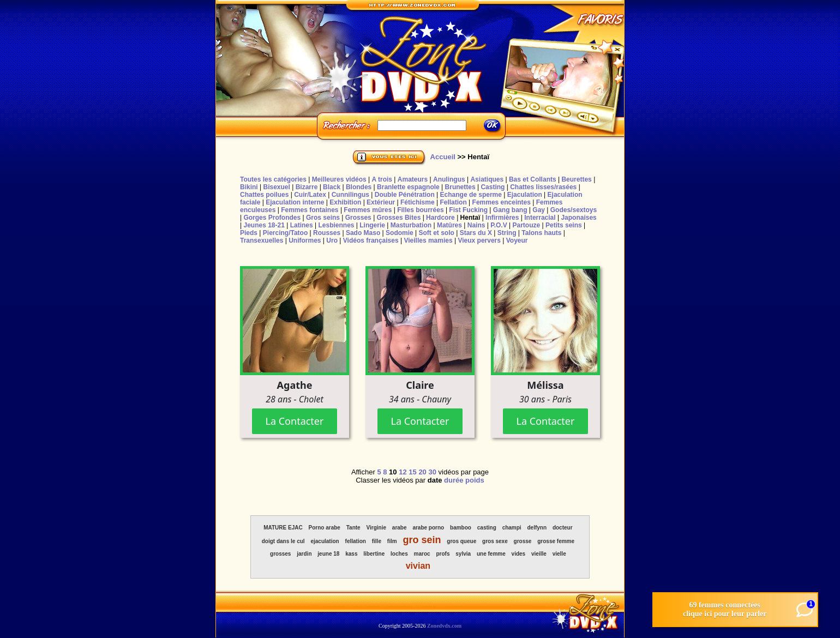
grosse (523, 541)
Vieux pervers (479, 240)
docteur (563, 528)
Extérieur (381, 202)
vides (519, 554)
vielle (559, 554)
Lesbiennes (336, 225)
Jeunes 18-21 (264, 225)
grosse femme (556, 541)
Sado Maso (363, 233)
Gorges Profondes (272, 218)
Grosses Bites (399, 218)
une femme (491, 554)
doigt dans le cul (283, 541)
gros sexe (495, 541)
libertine (374, 554)
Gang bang (510, 210)
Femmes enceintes (502, 202)
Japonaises (578, 218)
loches (399, 554)
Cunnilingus (350, 195)
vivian (418, 566)
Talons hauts (541, 233)
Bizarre (307, 187)
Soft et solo (437, 233)
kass (351, 554)
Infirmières (502, 218)
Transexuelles (262, 240)
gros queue (461, 541)
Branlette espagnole (408, 187)
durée (454, 480)
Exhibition (345, 202)
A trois (382, 179)
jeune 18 (328, 554)
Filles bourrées (420, 210)
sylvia (463, 554)
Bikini (249, 187)
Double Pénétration (405, 195)
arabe (400, 528)
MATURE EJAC (283, 528)
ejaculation (325, 541)
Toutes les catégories (273, 179)
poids (475, 480)
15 (412, 472)
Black (332, 187)
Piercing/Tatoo (285, 233)
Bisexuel (276, 187)
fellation (356, 541)
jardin (304, 554)
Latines (302, 225)
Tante (353, 528)
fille (377, 541)
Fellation (453, 202)
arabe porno (428, 528)
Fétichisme (418, 202)
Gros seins (323, 218)
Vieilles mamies (428, 240)
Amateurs (413, 179)
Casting (493, 187)
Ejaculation (525, 195)
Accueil (443, 157)
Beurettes (576, 179)
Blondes (359, 187)
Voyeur (517, 240)
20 (422, 472)
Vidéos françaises (371, 240)
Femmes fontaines (310, 210)
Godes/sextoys (574, 210)
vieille (539, 554)
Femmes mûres (368, 210)
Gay (539, 210)
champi (512, 528)
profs (443, 554)
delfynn (537, 528)
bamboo (461, 528)
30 (432, 472)
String (507, 233)
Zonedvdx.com (444, 626)
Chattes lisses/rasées (543, 187)
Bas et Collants (533, 179)
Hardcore (440, 218)
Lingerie (372, 225)
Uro (332, 240)
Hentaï (470, 218)
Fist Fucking (468, 210)
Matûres (449, 225)
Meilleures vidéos (339, 179)
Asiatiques (487, 179)
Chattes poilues (264, 195)
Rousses (327, 233)
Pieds (249, 233)
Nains (476, 225)
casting (487, 528)
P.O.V (499, 225)
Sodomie (400, 233)
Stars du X (476, 233)
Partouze (526, 225)
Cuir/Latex (310, 195)
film (392, 541)
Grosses (358, 218)
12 (403, 472)
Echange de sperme (471, 195)
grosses (280, 554)
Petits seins (564, 225)
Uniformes (305, 240)
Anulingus (449, 179)
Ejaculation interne (295, 202)
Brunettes (460, 187)
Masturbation (411, 225)
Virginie (377, 528)
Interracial (540, 218)
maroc (422, 554)
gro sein (422, 540)
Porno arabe (325, 528)
